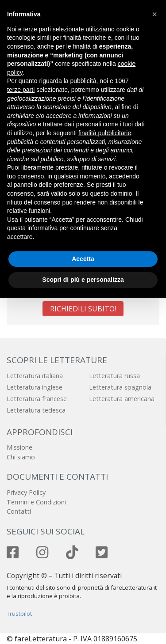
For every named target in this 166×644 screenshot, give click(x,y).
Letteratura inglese (35, 387)
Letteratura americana (122, 399)
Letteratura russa (114, 376)
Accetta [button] (83, 259)
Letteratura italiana (35, 376)
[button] (154, 14)
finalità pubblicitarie (105, 133)
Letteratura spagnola (120, 387)
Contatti (19, 511)
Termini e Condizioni (36, 502)
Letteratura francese (37, 399)
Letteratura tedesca (36, 410)
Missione (19, 447)
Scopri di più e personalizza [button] (83, 280)
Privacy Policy (26, 492)
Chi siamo (21, 457)
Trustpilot (19, 614)
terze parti (21, 90)
